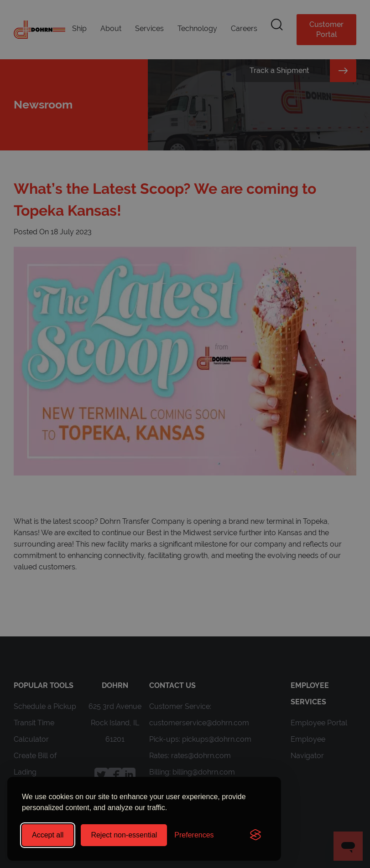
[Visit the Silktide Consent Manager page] (255, 835)
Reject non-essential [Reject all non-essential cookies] (124, 835)
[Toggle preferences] (194, 835)
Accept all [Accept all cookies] (48, 835)
